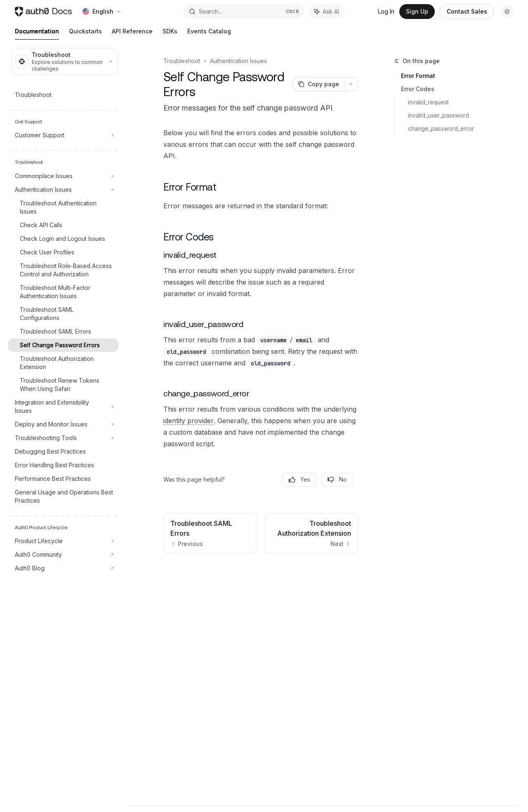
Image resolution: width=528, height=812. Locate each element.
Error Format (418, 76)
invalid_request (428, 102)
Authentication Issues (238, 61)
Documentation (37, 34)
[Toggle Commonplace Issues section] (63, 176)
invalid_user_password (438, 115)
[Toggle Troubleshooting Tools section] (63, 438)
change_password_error (441, 128)
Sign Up (417, 11)
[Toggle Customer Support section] (63, 135)
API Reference (132, 34)
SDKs (170, 34)
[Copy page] (318, 84)
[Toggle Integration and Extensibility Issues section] (63, 407)
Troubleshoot (182, 61)
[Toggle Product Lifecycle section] (63, 541)
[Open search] (244, 12)
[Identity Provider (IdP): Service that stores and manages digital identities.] (189, 421)
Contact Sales (467, 11)
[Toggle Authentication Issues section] (63, 190)
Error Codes (418, 89)
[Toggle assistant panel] (327, 12)
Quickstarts (85, 34)
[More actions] (351, 84)
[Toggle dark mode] (507, 12)
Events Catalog (209, 34)
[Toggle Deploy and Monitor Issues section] (63, 424)
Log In (386, 11)
